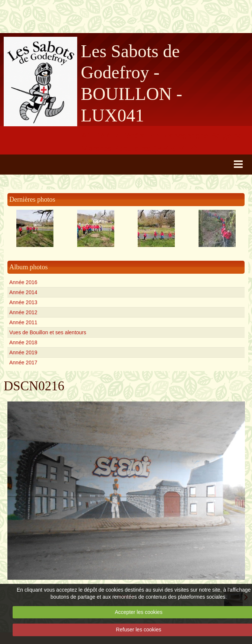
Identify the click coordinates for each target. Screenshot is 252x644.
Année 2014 (23, 292)
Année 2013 (23, 302)
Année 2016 (23, 282)
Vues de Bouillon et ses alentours (48, 332)
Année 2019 (23, 352)
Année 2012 (23, 312)
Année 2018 (23, 342)
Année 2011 (23, 322)
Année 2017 (23, 362)
